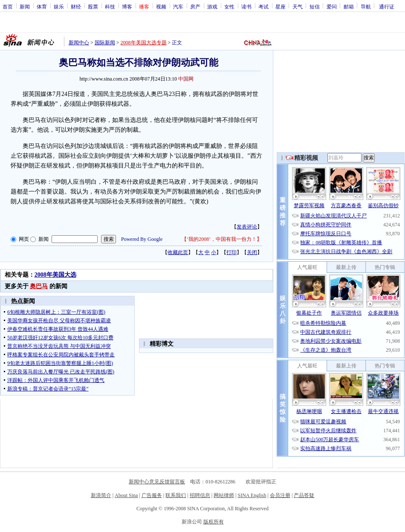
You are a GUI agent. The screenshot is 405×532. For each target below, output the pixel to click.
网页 (24, 239)
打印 (231, 252)
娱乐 (59, 6)
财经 (76, 6)
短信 (315, 6)
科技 (110, 6)
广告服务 (152, 495)
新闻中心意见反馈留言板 (157, 482)
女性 (229, 6)
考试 (263, 6)
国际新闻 (105, 43)
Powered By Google (142, 239)
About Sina (126, 495)
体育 (42, 6)
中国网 (186, 79)
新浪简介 (101, 495)
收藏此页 (178, 252)
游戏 (212, 6)
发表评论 (247, 227)
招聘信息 (200, 495)
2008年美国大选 (55, 275)
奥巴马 (39, 286)
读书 (246, 6)
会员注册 (280, 495)
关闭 (252, 252)
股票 (93, 6)
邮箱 (349, 6)
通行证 (387, 6)
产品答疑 (304, 495)
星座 (281, 6)
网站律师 (224, 495)
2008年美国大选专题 (144, 43)
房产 (195, 6)
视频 (161, 6)
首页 (8, 6)
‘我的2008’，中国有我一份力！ (222, 239)
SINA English (252, 495)
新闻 (25, 6)
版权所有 (214, 522)
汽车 (178, 6)
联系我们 (176, 495)
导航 (366, 6)
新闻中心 (79, 43)
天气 (298, 6)
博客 (127, 6)
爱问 (332, 6)
